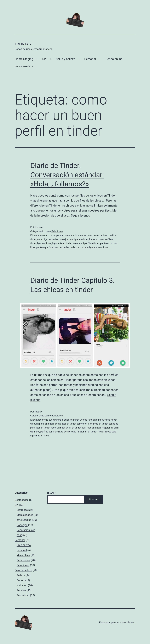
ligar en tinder (44, 243)
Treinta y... (24, 44)
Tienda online (114, 59)
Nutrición (22, 585)
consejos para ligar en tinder (74, 239)
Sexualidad (23, 595)
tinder (73, 247)
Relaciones (57, 231)
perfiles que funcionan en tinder (53, 247)
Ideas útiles (23, 555)
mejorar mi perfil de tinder (86, 243)
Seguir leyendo (81, 215)
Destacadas (22, 500)
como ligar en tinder (48, 239)
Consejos (22, 525)
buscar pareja (56, 235)
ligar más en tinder (62, 243)
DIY (45, 59)
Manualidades (25, 515)
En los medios (24, 66)
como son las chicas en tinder (92, 424)
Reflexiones (23, 560)
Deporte (21, 580)
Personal (90, 59)
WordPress (128, 622)
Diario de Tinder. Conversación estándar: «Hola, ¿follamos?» (67, 175)
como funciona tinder (75, 235)
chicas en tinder (72, 420)
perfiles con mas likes (52, 432)
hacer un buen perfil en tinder (66, 428)
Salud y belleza (65, 59)
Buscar (51, 493)
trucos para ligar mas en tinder (93, 247)
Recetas (21, 590)
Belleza (21, 575)
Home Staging (24, 59)
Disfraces (22, 510)
